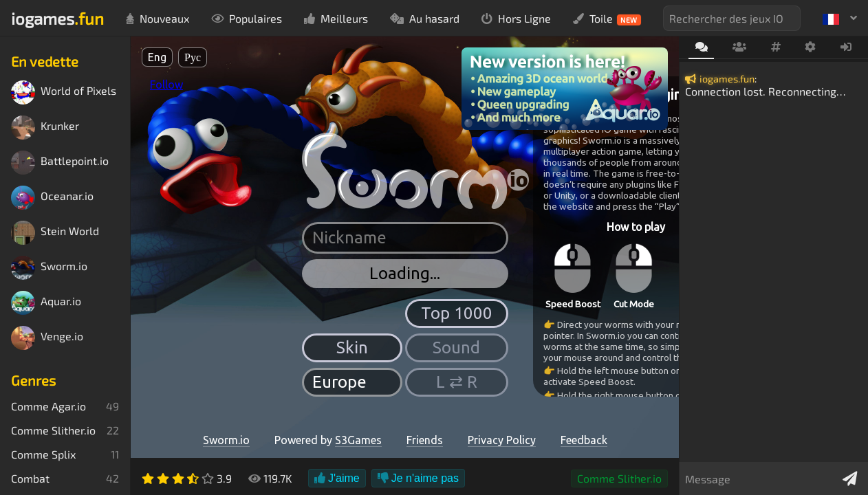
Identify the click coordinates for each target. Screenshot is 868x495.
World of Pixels (64, 92)
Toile (607, 19)
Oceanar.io (52, 198)
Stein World (55, 233)
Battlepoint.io (60, 163)
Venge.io (47, 338)
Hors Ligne (516, 18)
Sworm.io (49, 268)
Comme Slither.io (619, 478)
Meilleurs (336, 18)
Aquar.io (46, 303)
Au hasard (425, 18)
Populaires (247, 18)
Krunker (45, 128)
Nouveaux (158, 18)
